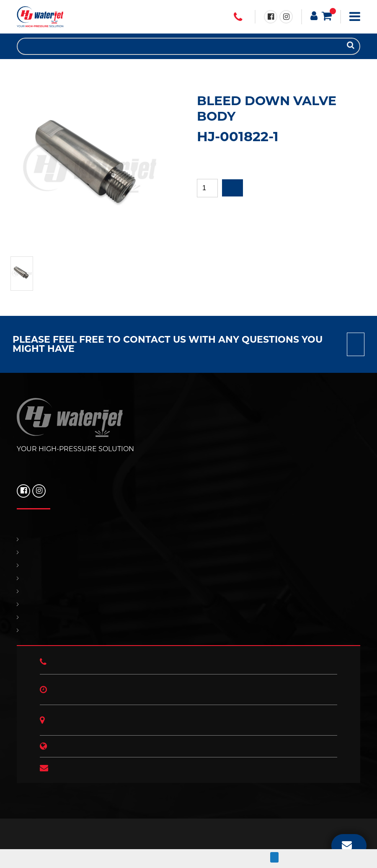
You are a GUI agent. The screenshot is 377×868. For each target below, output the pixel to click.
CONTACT (188, 591)
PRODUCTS (188, 552)
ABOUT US (188, 630)
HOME (188, 539)
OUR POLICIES (188, 604)
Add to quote (232, 188)
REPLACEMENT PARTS (188, 565)
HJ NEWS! (188, 617)
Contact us (356, 344)
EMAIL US (347, 845)
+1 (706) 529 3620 (238, 17)
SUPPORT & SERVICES (188, 578)
